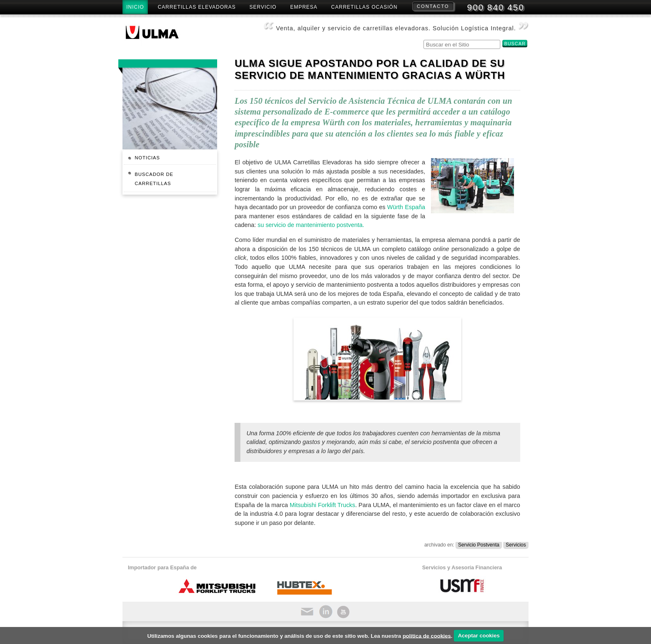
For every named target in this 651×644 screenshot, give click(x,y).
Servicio (263, 7)
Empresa (304, 7)
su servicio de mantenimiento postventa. (311, 225)
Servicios (516, 545)
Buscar (423, 39)
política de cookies (427, 635)
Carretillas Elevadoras (197, 7)
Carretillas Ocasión (365, 7)
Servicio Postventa (478, 545)
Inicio (135, 7)
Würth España (406, 207)
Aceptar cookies (479, 635)
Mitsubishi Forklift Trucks (323, 505)
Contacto (433, 6)
